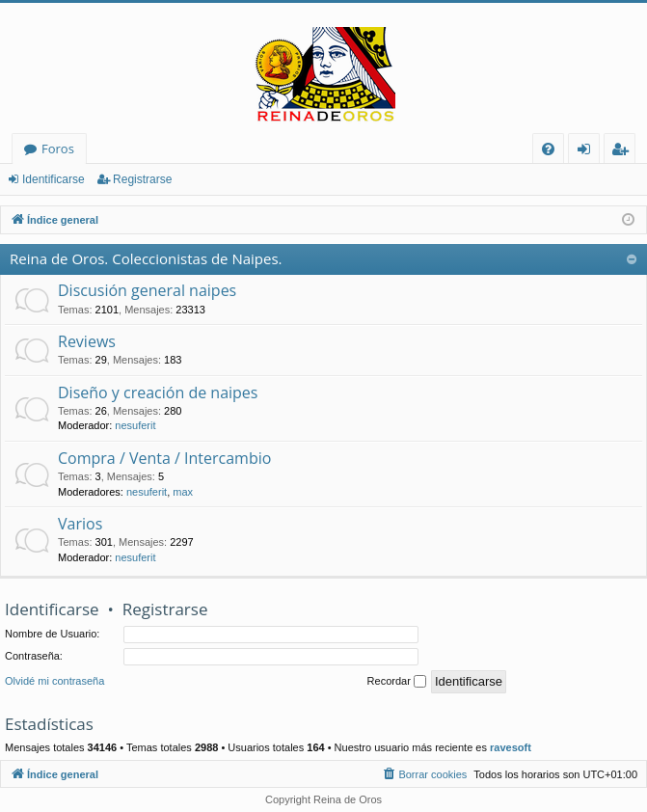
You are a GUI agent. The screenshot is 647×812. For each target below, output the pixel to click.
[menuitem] (548, 149)
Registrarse (142, 179)
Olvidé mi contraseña (54, 681)
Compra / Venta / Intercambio (164, 458)
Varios (80, 524)
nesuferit (135, 425)
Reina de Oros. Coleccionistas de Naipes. (146, 258)
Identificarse (54, 179)
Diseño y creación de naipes (158, 392)
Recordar (397, 682)
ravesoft (511, 747)
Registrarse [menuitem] (624, 152)
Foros (58, 149)
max (183, 492)
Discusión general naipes (147, 290)
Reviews (87, 341)
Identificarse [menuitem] (589, 152)
